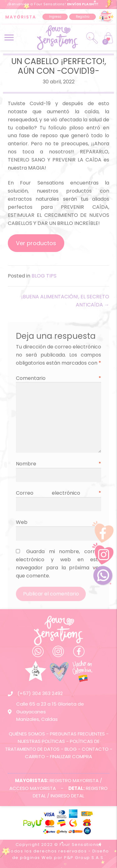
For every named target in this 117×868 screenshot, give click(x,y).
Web (22, 522)
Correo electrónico (58, 493)
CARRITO (35, 756)
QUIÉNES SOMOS (27, 734)
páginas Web (36, 858)
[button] (55, 17)
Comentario (58, 378)
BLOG (71, 749)
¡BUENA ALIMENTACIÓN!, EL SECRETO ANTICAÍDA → (65, 301)
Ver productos (36, 243)
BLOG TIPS (44, 276)
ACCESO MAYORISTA (33, 788)
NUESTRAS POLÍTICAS (41, 741)
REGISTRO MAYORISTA (74, 780)
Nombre (58, 464)
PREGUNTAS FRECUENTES (77, 734)
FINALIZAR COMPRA (71, 756)
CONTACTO (95, 749)
